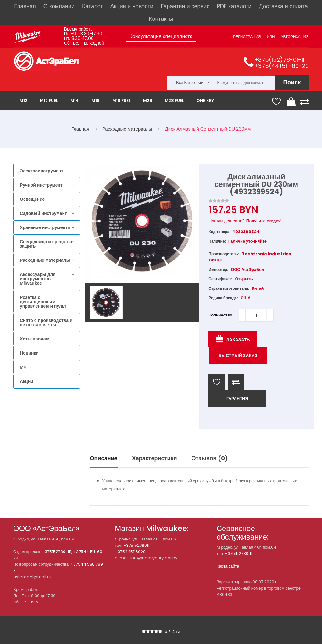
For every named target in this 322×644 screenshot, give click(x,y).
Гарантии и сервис (185, 6)
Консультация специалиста (161, 36)
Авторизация (295, 37)
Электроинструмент (42, 171)
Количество (220, 315)
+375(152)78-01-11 (279, 60)
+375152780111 (137, 545)
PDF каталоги (234, 6)
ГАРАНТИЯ (237, 398)
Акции (27, 381)
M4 (23, 367)
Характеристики (155, 458)
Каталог (92, 6)
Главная (25, 6)
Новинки (29, 353)
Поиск (292, 82)
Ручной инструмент (41, 185)
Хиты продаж (34, 339)
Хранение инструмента (45, 227)
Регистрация (247, 37)
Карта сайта (228, 566)
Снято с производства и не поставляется (46, 322)
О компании (59, 6)
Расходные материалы (45, 260)
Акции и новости (132, 6)
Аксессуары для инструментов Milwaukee (38, 279)
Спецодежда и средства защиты (46, 244)
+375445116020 (130, 552)
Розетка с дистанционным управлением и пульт (43, 302)
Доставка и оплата (283, 6)
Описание (104, 458)
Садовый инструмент (43, 213)
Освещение (32, 199)
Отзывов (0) (210, 458)
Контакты (161, 19)
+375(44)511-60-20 (281, 66)
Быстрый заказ (238, 356)
